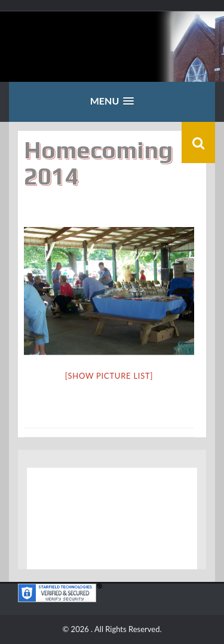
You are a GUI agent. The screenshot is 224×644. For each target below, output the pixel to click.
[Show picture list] (109, 376)
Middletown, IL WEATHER (112, 519)
